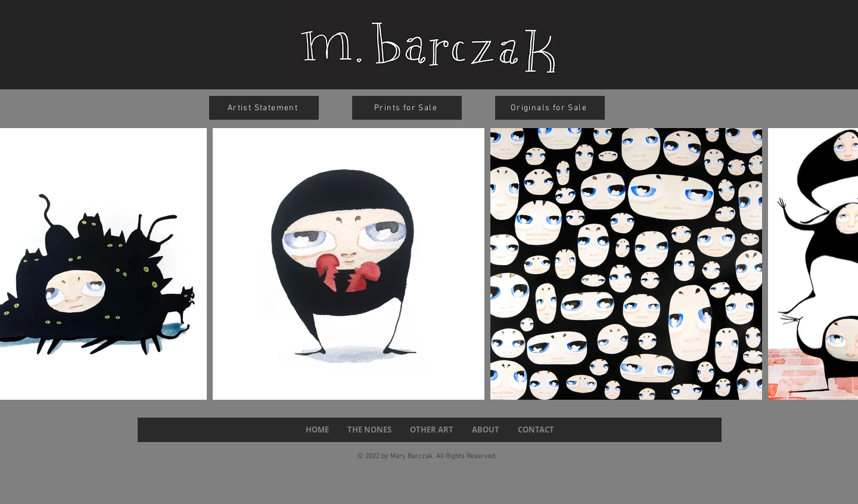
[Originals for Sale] (550, 108)
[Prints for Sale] (407, 108)
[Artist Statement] (264, 108)
